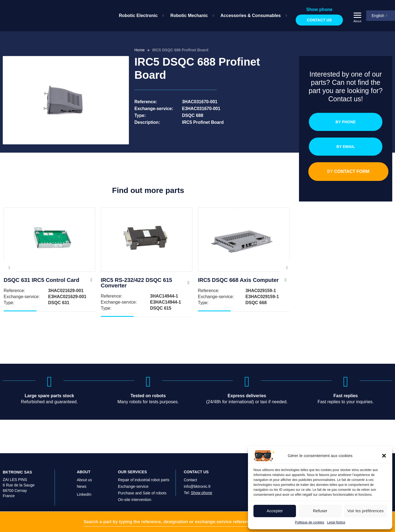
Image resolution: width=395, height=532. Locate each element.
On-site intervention (135, 500)
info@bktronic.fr (197, 486)
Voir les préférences (366, 511)
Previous (9, 273)
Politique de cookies (310, 522)
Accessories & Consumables (249, 16)
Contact (190, 480)
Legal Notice (336, 522)
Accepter (275, 511)
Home (139, 50)
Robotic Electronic (137, 16)
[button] (384, 456)
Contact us (318, 20)
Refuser (320, 511)
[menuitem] (139, 16)
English (377, 16)
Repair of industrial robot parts (144, 480)
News (82, 486)
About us (84, 480)
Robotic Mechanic (187, 16)
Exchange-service (133, 486)
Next (287, 273)
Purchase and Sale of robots (142, 493)
